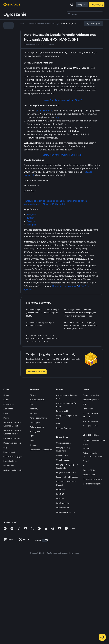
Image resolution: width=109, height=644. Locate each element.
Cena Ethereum (63, 540)
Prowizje (86, 542)
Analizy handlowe (90, 502)
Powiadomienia (10, 542)
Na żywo (34, 494)
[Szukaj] (87, 14)
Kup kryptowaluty (37, 480)
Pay (31, 485)
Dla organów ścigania (92, 564)
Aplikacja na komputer (13, 551)
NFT (32, 517)
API (84, 546)
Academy (34, 489)
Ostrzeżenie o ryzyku (13, 537)
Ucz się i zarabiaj (64, 523)
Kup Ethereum (62, 588)
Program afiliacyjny (91, 476)
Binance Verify (89, 551)
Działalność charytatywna (41, 530)
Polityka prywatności (12, 519)
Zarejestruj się (97, 5)
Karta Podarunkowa (38, 498)
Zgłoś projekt (62, 492)
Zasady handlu (89, 555)
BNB (85, 485)
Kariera (6, 480)
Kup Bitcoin (61, 570)
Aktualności (8, 489)
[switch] (45, 621)
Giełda (33, 476)
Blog (5, 528)
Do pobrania (9, 546)
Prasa (6, 494)
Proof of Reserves (91, 506)
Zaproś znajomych (91, 480)
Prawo (6, 498)
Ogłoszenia (8, 485)
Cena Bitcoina (62, 536)
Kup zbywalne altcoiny (66, 593)
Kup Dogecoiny (63, 584)
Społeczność (9, 532)
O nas (6, 476)
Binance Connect (64, 509)
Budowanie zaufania (12, 523)
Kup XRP (60, 579)
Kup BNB (60, 575)
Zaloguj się (82, 5)
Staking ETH (35, 512)
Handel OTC (88, 489)
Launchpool (35, 503)
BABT (32, 521)
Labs (58, 504)
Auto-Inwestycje (37, 507)
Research (34, 526)
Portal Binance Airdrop (92, 560)
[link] (9, 25)
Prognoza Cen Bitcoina (66, 553)
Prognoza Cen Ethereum (67, 557)
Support (86, 529)
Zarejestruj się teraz (36, 452)
